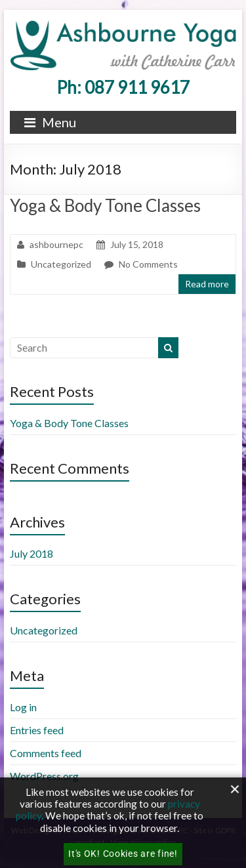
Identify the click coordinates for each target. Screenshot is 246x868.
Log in (23, 707)
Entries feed (37, 730)
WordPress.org (44, 776)
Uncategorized (61, 264)
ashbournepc (56, 244)
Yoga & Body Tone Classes (105, 205)
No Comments (148, 264)
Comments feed (46, 753)
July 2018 (31, 553)
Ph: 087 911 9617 (123, 87)
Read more (207, 284)
